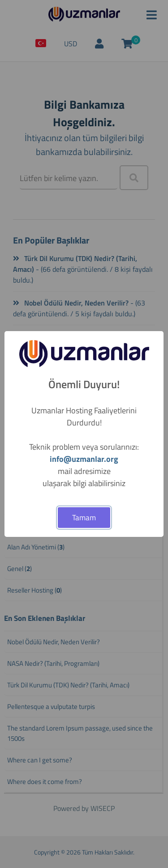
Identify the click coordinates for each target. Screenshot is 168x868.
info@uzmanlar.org (84, 459)
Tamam (84, 518)
